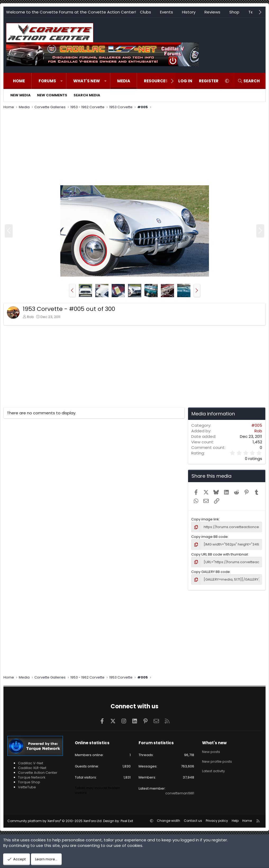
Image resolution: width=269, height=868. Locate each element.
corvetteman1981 (180, 793)
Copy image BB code (209, 537)
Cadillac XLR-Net (32, 768)
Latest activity (213, 771)
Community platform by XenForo (55, 821)
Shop (234, 12)
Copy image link (205, 519)
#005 (257, 425)
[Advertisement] (134, 148)
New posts (211, 752)
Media (124, 81)
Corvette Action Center (38, 773)
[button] (61, 81)
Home (19, 81)
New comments (52, 95)
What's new (87, 81)
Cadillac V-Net (31, 763)
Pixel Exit (127, 821)
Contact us (193, 821)
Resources (156, 81)
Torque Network (32, 777)
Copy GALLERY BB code (211, 572)
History (189, 12)
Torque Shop (29, 782)
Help (235, 821)
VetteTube (27, 787)
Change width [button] (168, 821)
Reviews (212, 12)
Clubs (145, 12)
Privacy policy (217, 821)
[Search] (249, 81)
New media (20, 95)
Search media (87, 95)
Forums (47, 81)
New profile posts (217, 762)
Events (167, 12)
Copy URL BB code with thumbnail (220, 554)
